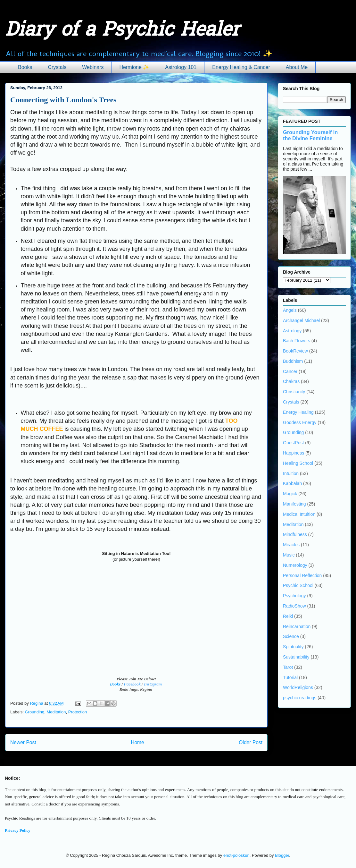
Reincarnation (297, 626)
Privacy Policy (18, 830)
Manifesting (294, 504)
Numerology (295, 565)
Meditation (56, 712)
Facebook (132, 684)
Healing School (298, 463)
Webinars (93, 67)
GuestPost (293, 443)
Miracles (291, 545)
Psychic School (298, 585)
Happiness (294, 453)
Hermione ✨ (135, 67)
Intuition (291, 473)
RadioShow (294, 606)
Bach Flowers (297, 341)
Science (291, 636)
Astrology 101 (181, 67)
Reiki (288, 616)
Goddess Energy (300, 422)
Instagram (153, 684)
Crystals (57, 67)
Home (137, 742)
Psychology (294, 596)
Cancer (290, 371)
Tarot (288, 667)
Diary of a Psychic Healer (122, 31)
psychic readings (300, 698)
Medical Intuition (299, 514)
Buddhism (293, 361)
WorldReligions (298, 687)
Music (289, 555)
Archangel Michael (301, 320)
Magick (290, 494)
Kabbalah (292, 483)
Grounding (35, 712)
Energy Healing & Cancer (241, 67)
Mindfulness (295, 534)
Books (25, 67)
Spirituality (293, 647)
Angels (290, 310)
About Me (297, 67)
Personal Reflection (302, 575)
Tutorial (290, 677)
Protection (78, 712)
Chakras (291, 381)
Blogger (282, 855)
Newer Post (23, 742)
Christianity (294, 392)
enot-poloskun (236, 855)
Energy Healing (298, 412)
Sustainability (296, 657)
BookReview (295, 351)
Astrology (292, 331)
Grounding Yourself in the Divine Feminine (310, 135)
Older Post (251, 742)
